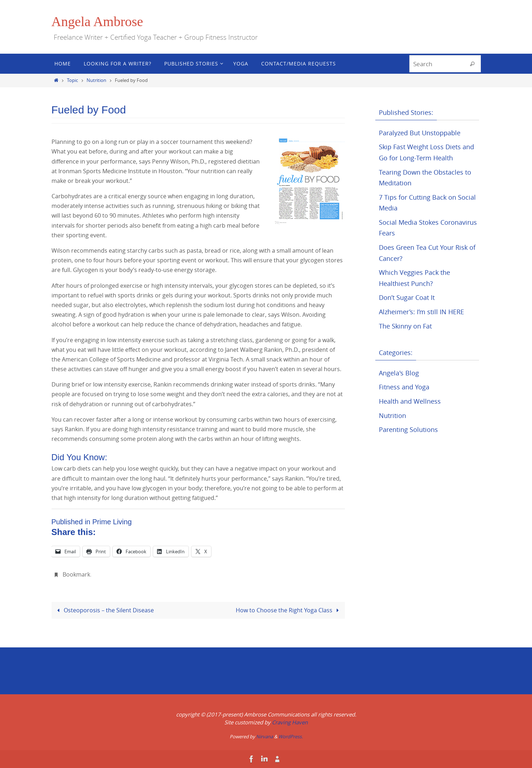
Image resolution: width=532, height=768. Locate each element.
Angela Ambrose (97, 21)
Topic (72, 80)
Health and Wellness (410, 401)
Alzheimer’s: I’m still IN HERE (421, 312)
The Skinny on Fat (405, 326)
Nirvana (265, 737)
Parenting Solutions (408, 429)
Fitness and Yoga (404, 387)
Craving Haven (290, 722)
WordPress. (291, 737)
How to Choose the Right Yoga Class (289, 610)
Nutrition (96, 80)
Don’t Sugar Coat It (407, 297)
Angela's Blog (399, 373)
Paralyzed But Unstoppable (420, 133)
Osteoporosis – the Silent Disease (104, 610)
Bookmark (76, 574)
